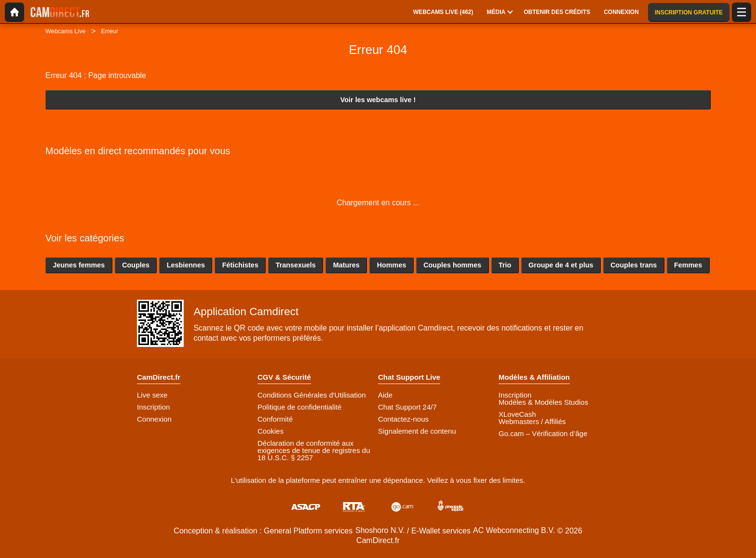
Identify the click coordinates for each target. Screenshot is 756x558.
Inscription (153, 407)
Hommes (392, 265)
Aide (385, 395)
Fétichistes (240, 265)
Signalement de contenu (417, 431)
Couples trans (634, 265)
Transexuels (296, 265)
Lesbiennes (186, 265)
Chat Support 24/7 (407, 407)
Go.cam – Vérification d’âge (543, 433)
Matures (346, 265)
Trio (505, 265)
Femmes (688, 265)
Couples (136, 265)
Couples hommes (452, 265)
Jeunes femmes (79, 265)
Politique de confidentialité (299, 407)
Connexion (154, 419)
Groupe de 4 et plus (561, 265)
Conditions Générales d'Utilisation (312, 395)
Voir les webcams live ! (378, 100)
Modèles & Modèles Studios (543, 402)
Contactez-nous (403, 419)
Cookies (270, 431)
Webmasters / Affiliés (532, 421)
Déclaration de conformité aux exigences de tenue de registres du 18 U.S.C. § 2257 (314, 450)
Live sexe (152, 395)
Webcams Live (66, 31)
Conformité (275, 419)
